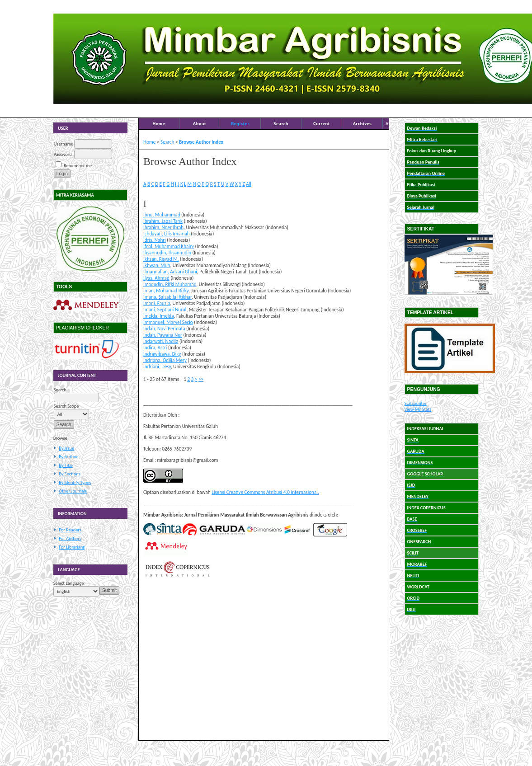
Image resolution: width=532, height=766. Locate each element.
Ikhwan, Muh (157, 265)
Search (281, 123)
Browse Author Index (201, 142)
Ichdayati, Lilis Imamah (167, 234)
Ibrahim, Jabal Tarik (163, 221)
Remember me (78, 166)
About (200, 123)
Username (64, 144)
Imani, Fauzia (157, 303)
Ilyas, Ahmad (156, 278)
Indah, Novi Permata (164, 329)
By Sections (70, 474)
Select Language (69, 583)
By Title (66, 465)
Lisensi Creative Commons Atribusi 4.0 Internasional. (265, 492)
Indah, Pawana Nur (163, 335)
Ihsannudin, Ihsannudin (167, 253)
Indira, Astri (155, 348)
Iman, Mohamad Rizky (166, 291)
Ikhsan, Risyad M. (161, 259)
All (249, 184)
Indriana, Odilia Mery (165, 360)
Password (63, 154)
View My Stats (418, 409)
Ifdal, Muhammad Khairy (169, 246)
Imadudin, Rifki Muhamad (170, 284)
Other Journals (73, 491)
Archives (363, 123)
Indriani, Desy (157, 367)
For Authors (70, 538)
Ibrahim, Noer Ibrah (163, 227)
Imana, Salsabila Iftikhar (167, 297)
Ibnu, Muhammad (162, 215)
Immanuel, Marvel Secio (168, 322)
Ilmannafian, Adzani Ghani (170, 272)
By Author (68, 457)
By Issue (66, 448)
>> (201, 379)
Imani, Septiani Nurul (165, 310)
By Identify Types (75, 482)
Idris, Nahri (155, 240)
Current (322, 123)
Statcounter (416, 403)
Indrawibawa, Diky (162, 354)
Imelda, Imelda (159, 316)
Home (159, 123)
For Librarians (72, 547)
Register (240, 123)
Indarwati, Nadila (161, 341)
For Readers (70, 530)
